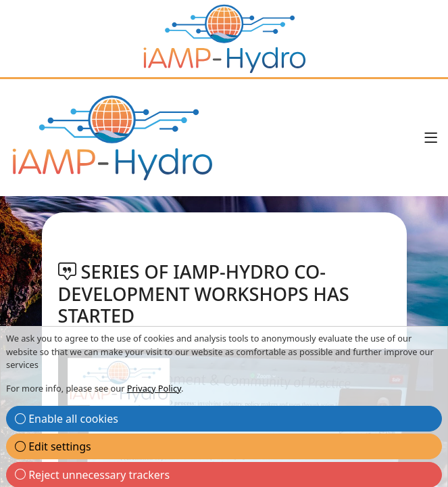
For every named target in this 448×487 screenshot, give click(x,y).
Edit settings (53, 446)
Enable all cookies (67, 419)
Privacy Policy (154, 388)
